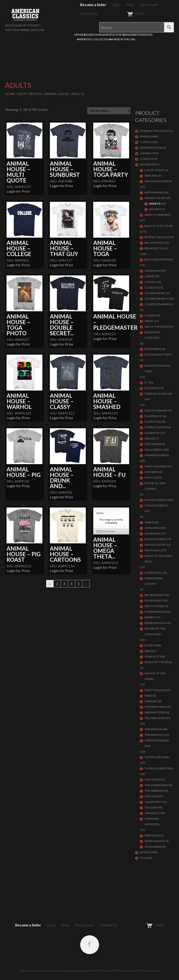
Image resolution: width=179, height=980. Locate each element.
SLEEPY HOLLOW (156, 690)
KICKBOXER (152, 533)
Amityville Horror (158, 181)
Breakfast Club (156, 248)
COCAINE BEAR (154, 293)
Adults (155, 204)
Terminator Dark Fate (157, 743)
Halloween (153, 450)
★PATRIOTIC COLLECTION (93, 39)
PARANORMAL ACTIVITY (154, 581)
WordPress (96, 971)
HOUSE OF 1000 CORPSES (155, 486)
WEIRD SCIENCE (155, 841)
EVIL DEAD (151, 388)
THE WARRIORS (154, 791)
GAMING (105, 35)
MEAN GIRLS (152, 550)
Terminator (153, 729)
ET (146, 382)
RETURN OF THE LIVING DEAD (155, 631)
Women (155, 209)
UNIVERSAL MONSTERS (152, 821)
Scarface (151, 656)
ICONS (96, 35)
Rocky (149, 645)
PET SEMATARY (154, 595)
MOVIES (80, 35)
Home (10, 94)
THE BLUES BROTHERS (159, 768)
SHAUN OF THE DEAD (158, 662)
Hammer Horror (157, 455)
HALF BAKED (153, 444)
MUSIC (88, 35)
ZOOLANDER (153, 847)
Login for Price (18, 191)
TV (112, 35)
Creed (149, 321)
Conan (150, 315)
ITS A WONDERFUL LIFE (157, 508)
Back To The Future (159, 226)
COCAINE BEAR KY (156, 299)
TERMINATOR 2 (154, 735)
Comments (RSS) (134, 971)
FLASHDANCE (153, 416)
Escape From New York (157, 368)
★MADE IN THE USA (122, 39)
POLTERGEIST (153, 601)
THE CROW (152, 780)
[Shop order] (109, 111)
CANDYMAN (152, 271)
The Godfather (156, 785)
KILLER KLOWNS (155, 539)
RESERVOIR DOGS (156, 623)
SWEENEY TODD (155, 712)
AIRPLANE (151, 176)
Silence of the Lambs (155, 676)
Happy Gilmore (155, 466)
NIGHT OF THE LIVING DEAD (159, 559)
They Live (151, 796)
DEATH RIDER (153, 349)
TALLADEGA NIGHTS (157, 718)
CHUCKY (150, 282)
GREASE (150, 438)
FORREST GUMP (155, 427)
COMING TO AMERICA (159, 304)
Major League (155, 545)
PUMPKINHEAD (155, 612)
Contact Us (89, 14)
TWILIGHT (151, 813)
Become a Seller (93, 5)
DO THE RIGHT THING (158, 355)
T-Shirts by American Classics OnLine (40, 971)
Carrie (149, 276)
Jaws (148, 522)
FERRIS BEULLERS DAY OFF (158, 396)
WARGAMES (152, 835)
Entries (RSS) (110, 971)
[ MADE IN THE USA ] (153, 131)
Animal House (57, 94)
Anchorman (154, 192)
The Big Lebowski (157, 757)
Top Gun (151, 807)
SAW (147, 651)
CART (124, 14)
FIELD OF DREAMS (156, 410)
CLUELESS (151, 287)
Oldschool (153, 573)
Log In (116, 5)
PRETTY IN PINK (154, 606)
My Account (149, 5)
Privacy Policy (153, 971)
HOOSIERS (151, 472)
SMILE (148, 696)
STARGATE (151, 701)
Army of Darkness (158, 215)
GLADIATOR (152, 433)
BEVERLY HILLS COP (157, 237)
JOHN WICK (152, 528)
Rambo (150, 617)
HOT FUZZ (151, 478)
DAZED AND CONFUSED (152, 335)
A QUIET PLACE (154, 170)
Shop (130, 5)
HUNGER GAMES (155, 500)
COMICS (119, 35)
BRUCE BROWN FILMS (159, 259)
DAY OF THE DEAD (156, 327)
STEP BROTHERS (155, 707)
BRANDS (129, 35)
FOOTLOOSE (153, 422)
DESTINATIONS (143, 35)
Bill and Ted (153, 243)
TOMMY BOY (153, 802)
